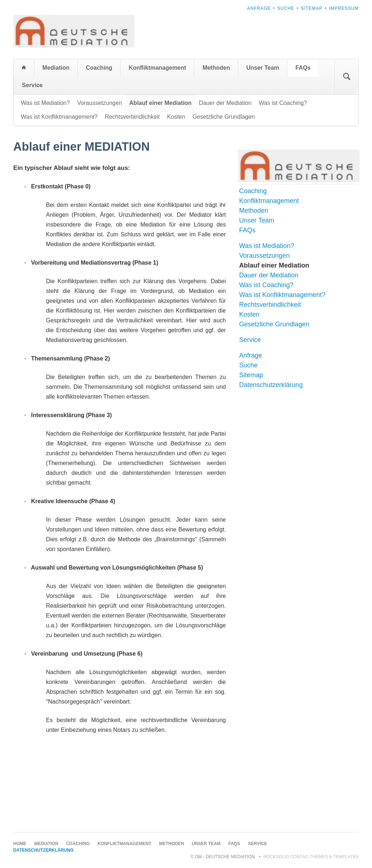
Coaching (99, 68)
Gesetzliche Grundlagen (224, 117)
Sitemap (312, 8)
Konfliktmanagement (157, 68)
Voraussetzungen (100, 103)
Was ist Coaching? (283, 103)
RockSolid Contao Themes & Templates (311, 857)
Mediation (56, 68)
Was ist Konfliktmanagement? (59, 117)
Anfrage (259, 8)
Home (24, 68)
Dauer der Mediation (225, 103)
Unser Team (263, 68)
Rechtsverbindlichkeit (132, 117)
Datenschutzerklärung (271, 385)
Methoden (216, 68)
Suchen (347, 77)
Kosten (176, 117)
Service (33, 85)
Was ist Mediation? (46, 103)
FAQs (303, 68)
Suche (286, 8)
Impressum (344, 8)
